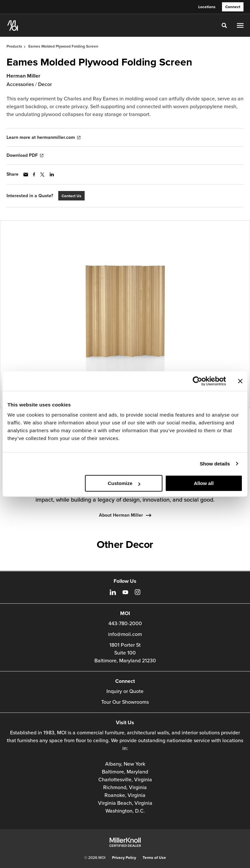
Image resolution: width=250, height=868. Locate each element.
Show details (215, 464)
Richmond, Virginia (125, 787)
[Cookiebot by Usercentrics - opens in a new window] (197, 381)
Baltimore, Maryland (125, 772)
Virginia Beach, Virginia (125, 803)
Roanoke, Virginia (125, 795)
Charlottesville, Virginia (125, 780)
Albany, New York (125, 764)
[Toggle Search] (224, 25)
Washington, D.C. (125, 811)
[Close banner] (240, 381)
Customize (124, 483)
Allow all (204, 483)
